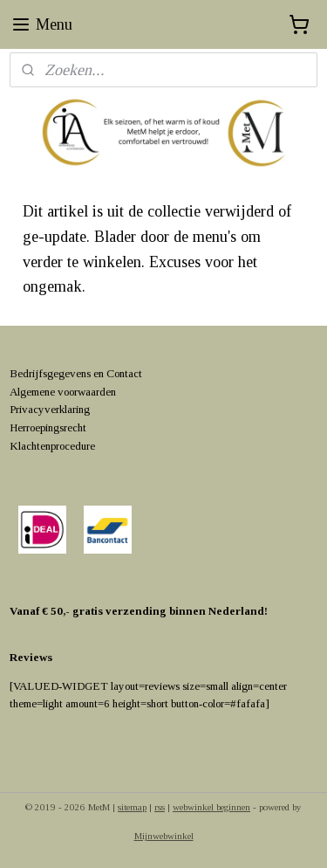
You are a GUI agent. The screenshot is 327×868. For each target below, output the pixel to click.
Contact (124, 373)
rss (160, 807)
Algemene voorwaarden (63, 392)
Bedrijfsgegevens (50, 373)
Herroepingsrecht (48, 427)
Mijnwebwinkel (164, 836)
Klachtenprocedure (52, 446)
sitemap (132, 807)
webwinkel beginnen (211, 807)
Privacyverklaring (50, 409)
